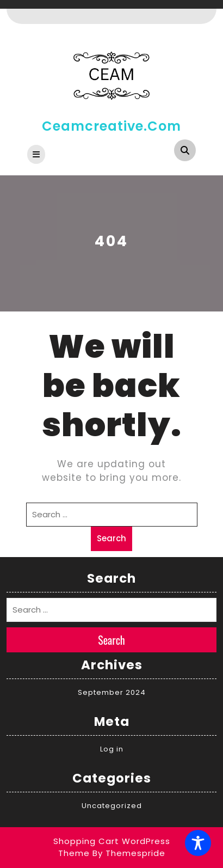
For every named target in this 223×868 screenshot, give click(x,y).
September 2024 (112, 692)
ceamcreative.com (112, 126)
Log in (112, 749)
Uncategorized (112, 806)
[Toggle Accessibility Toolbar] (198, 843)
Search (112, 538)
